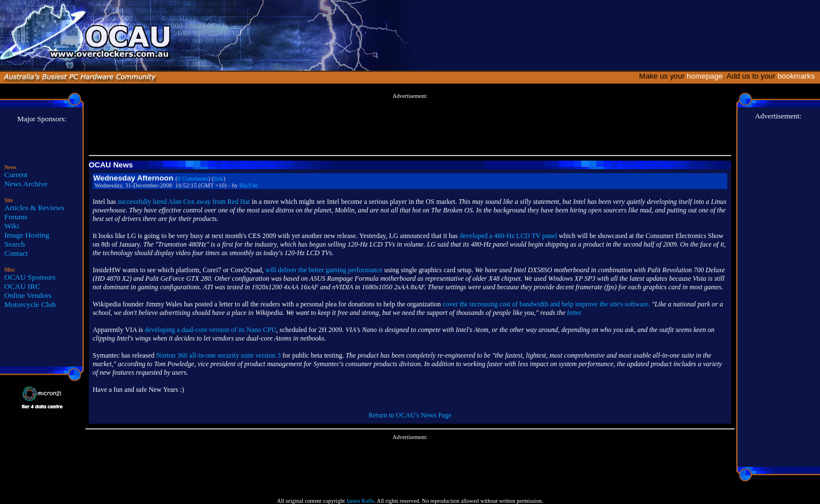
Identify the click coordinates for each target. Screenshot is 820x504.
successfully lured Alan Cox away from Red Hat (184, 202)
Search (15, 244)
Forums (16, 217)
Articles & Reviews (34, 208)
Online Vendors (28, 295)
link (219, 179)
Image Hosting (27, 235)
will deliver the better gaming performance (324, 270)
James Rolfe (360, 501)
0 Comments (193, 179)
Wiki (12, 226)
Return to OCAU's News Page (410, 415)
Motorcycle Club (30, 304)
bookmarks (798, 76)
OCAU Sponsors (30, 277)
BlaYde (249, 185)
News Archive (26, 184)
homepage (705, 76)
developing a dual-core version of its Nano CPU (210, 330)
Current (16, 175)
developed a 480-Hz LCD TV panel (508, 236)
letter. (575, 313)
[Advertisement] (410, 125)
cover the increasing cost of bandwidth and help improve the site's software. (546, 304)
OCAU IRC (22, 286)
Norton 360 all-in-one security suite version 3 (218, 355)
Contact (16, 253)
